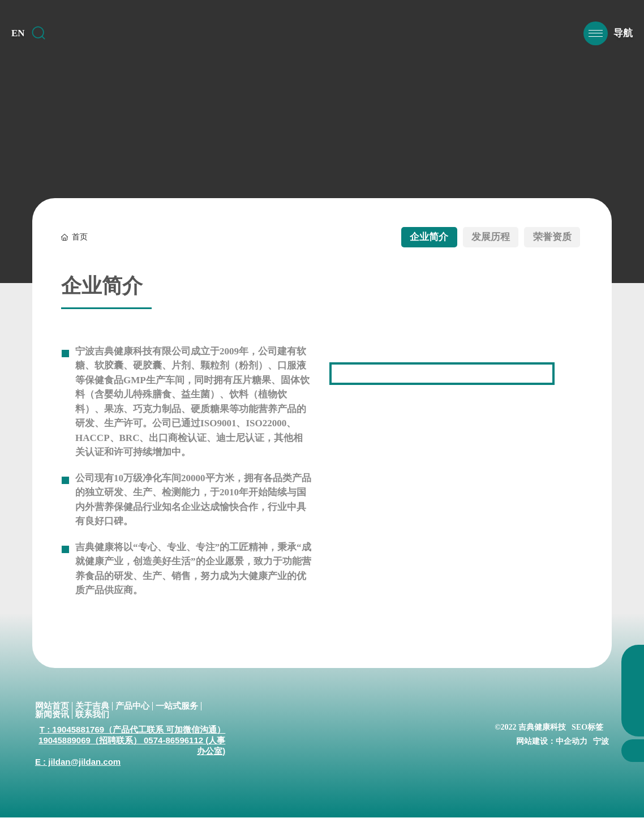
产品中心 (132, 706)
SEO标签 (587, 728)
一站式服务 (177, 706)
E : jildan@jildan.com (78, 762)
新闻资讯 (52, 715)
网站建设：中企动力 (552, 742)
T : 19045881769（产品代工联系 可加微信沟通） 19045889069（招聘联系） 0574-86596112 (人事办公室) (132, 741)
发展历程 (479, 237)
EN (18, 39)
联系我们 (92, 715)
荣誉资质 (548, 237)
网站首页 (52, 706)
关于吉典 (92, 706)
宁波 (601, 742)
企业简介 (410, 237)
